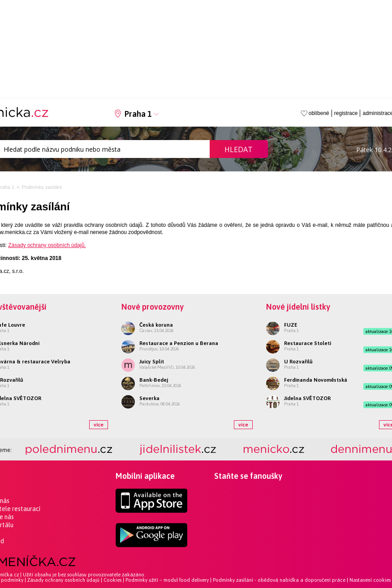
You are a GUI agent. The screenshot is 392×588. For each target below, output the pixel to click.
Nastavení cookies (370, 580)
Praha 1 (138, 114)
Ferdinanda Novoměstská (316, 380)
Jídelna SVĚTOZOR (307, 398)
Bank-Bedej (154, 380)
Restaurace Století (308, 343)
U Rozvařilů (298, 362)
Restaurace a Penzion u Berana (179, 343)
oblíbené (319, 113)
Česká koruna (156, 325)
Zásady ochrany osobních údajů (63, 580)
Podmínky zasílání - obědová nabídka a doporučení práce (279, 580)
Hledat (239, 149)
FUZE (291, 325)
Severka (149, 398)
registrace (346, 113)
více (99, 425)
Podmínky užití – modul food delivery (167, 580)
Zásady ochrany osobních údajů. (47, 245)
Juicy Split (152, 362)
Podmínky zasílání (42, 187)
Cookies (112, 580)
